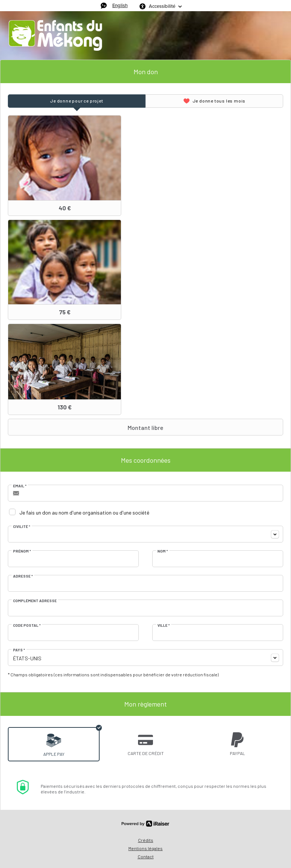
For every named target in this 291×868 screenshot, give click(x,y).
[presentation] (77, 101)
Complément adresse (35, 601)
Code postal (27, 625)
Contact (146, 856)
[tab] (77, 101)
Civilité (22, 526)
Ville (164, 625)
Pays (19, 650)
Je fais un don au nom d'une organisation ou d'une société (84, 512)
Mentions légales (145, 848)
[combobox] (145, 534)
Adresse (23, 576)
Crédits (146, 840)
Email (20, 486)
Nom (163, 551)
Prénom (22, 551)
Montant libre (87, 427)
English (120, 5)
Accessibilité (162, 6)
